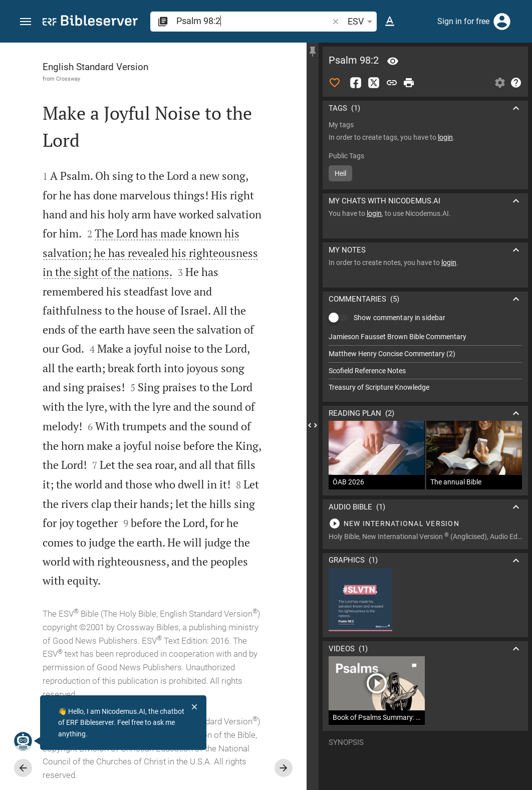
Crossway (68, 79)
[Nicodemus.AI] (23, 741)
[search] (253, 21)
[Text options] (390, 22)
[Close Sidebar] (313, 425)
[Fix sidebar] (313, 52)
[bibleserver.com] (90, 22)
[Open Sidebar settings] (500, 83)
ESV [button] (362, 22)
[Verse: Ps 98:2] (393, 61)
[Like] (335, 83)
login (445, 137)
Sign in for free (463, 21)
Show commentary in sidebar (400, 318)
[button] (26, 22)
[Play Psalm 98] (425, 523)
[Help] (516, 83)
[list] (425, 362)
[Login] (502, 22)
